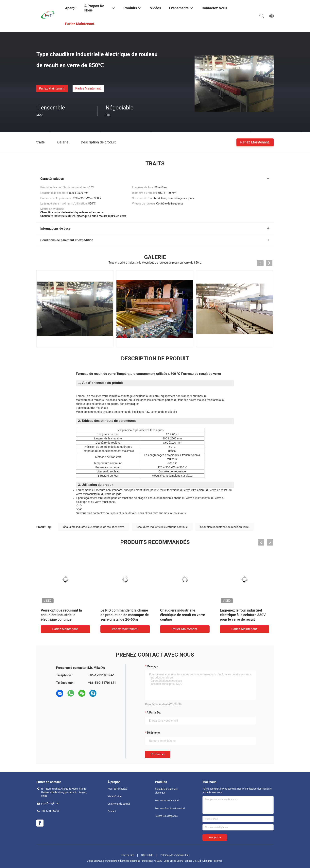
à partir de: (154, 712)
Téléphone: (154, 733)
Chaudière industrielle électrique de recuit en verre (94, 527)
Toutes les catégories (166, 816)
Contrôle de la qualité (119, 804)
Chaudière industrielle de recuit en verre (224, 527)
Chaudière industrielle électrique (166, 791)
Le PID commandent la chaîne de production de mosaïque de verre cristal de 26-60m (125, 615)
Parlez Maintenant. (52, 88)
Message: (153, 666)
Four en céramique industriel (170, 809)
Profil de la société (117, 789)
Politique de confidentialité (175, 855)
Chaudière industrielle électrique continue (162, 527)
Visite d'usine (115, 796)
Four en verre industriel (167, 801)
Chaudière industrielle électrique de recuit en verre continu (182, 615)
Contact (112, 811)
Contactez (158, 754)
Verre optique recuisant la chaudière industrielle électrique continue (61, 615)
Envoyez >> (215, 838)
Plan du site (128, 855)
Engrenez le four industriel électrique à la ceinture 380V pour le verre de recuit (243, 615)
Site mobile (147, 855)
